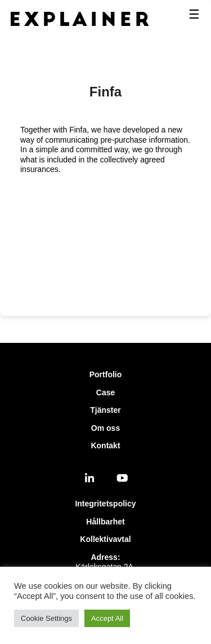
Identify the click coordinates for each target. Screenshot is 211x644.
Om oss (105, 428)
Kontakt (105, 445)
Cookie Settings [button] (46, 618)
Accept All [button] (107, 618)
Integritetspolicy (105, 504)
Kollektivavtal (105, 539)
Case (105, 392)
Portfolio (106, 374)
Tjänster (105, 410)
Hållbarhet (105, 522)
